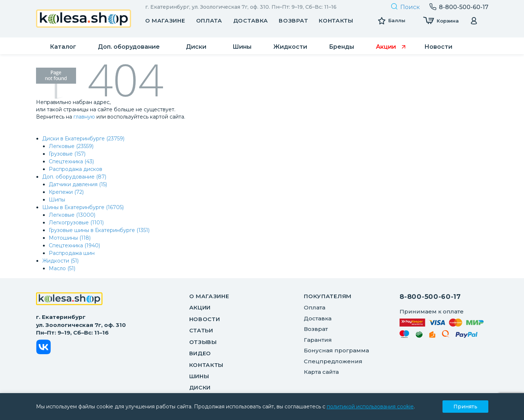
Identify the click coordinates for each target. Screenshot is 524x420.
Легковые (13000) (72, 215)
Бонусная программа (336, 350)
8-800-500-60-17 (430, 297)
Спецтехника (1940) (74, 245)
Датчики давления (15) (78, 184)
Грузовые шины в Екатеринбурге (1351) (99, 230)
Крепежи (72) (66, 192)
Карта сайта (321, 372)
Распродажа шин (72, 253)
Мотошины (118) (70, 238)
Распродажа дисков (76, 169)
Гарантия (318, 340)
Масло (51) (62, 268)
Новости (205, 319)
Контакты (336, 21)
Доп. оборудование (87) (74, 177)
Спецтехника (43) (71, 161)
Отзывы (203, 342)
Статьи (201, 330)
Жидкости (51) (60, 261)
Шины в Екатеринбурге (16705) (83, 207)
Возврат (293, 21)
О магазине (165, 21)
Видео (200, 353)
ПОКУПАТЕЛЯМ (328, 296)
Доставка (251, 21)
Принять (465, 407)
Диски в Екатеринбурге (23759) (83, 139)
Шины (199, 376)
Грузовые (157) (67, 154)
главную (84, 117)
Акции (200, 307)
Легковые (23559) (71, 146)
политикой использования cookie (370, 407)
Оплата (209, 21)
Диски (200, 387)
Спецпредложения (333, 361)
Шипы (57, 200)
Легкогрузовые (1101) (76, 223)
